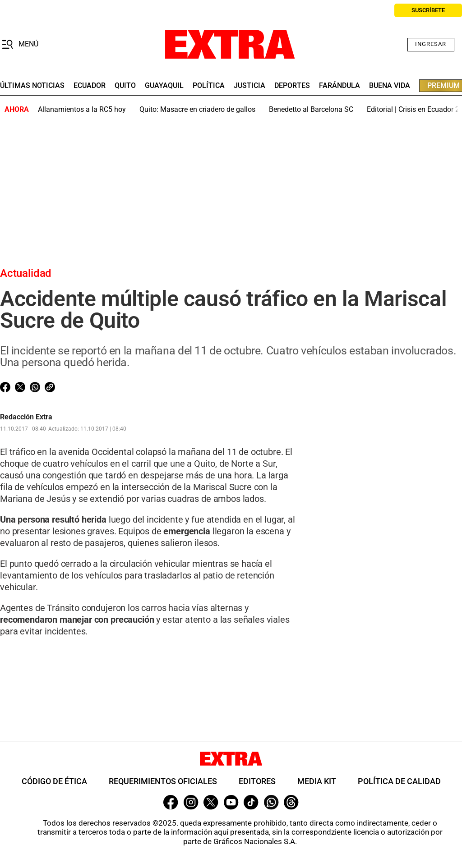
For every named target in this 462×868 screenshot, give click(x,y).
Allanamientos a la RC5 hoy (82, 109)
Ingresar (431, 44)
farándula (340, 86)
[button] (20, 45)
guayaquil (164, 86)
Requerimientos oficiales (163, 781)
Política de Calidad (399, 781)
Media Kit (317, 781)
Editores (257, 781)
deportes (292, 86)
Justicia (249, 86)
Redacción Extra (26, 417)
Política (209, 86)
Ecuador (90, 86)
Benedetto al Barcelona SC (311, 109)
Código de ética (54, 781)
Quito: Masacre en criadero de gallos (197, 109)
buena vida (390, 86)
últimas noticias (32, 86)
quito (125, 86)
